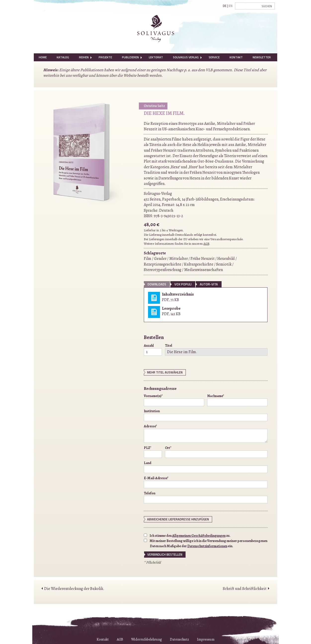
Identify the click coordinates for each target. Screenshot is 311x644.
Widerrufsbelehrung (147, 639)
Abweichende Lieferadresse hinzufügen (178, 519)
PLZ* (153, 452)
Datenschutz (179, 639)
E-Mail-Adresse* (206, 482)
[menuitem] (43, 57)
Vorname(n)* (174, 400)
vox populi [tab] (183, 284)
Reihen (84, 57)
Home (43, 57)
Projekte (105, 57)
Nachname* (237, 400)
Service (214, 57)
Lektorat (156, 57)
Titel (216, 349)
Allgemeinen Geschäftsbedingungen (199, 536)
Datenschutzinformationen (207, 546)
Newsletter (262, 57)
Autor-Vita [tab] (209, 284)
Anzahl (153, 349)
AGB (206, 244)
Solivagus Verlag (186, 57)
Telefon (206, 497)
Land (206, 467)
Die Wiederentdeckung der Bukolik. (74, 589)
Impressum (206, 639)
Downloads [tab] (157, 284)
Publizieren (130, 57)
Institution (206, 415)
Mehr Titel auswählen (165, 372)
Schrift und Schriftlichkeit (245, 589)
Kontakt (236, 57)
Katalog (63, 57)
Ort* (216, 452)
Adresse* (206, 433)
